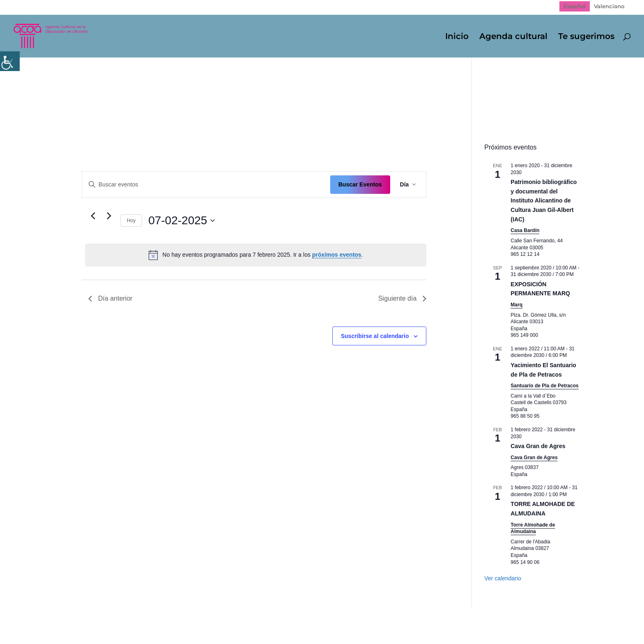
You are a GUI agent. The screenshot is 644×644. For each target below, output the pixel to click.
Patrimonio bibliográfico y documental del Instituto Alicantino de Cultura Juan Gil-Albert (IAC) (544, 201)
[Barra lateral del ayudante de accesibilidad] (10, 61)
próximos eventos (337, 255)
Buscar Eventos (360, 184)
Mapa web (80, 620)
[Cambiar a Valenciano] (609, 6)
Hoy (131, 221)
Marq (516, 305)
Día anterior (110, 298)
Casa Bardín (525, 230)
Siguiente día (402, 298)
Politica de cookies (211, 620)
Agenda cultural (513, 37)
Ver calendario (503, 578)
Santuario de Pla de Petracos (544, 386)
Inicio (457, 37)
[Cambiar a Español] (575, 6)
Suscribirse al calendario (375, 336)
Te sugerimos (586, 37)
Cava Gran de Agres (538, 446)
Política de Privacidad (139, 620)
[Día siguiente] (109, 216)
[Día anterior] (93, 216)
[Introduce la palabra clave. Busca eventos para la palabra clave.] (206, 185)
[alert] (256, 255)
